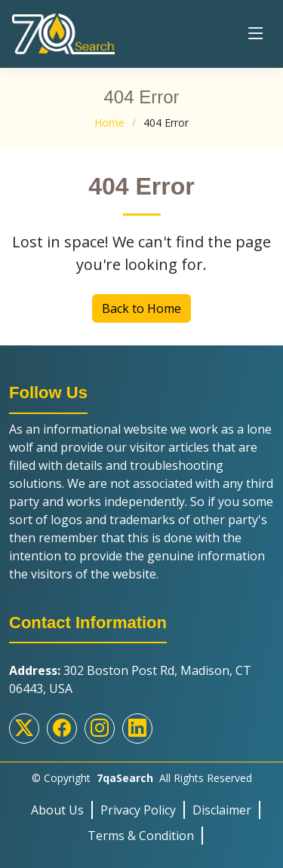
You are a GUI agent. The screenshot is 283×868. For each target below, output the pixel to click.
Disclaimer (222, 810)
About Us (57, 810)
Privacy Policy (138, 810)
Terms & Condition (141, 836)
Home (109, 123)
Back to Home (141, 308)
